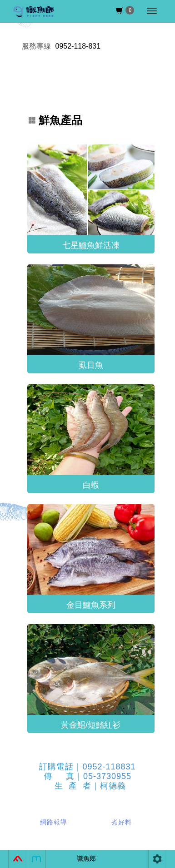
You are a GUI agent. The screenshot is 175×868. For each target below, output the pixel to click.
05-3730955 (107, 776)
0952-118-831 (78, 46)
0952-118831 (109, 767)
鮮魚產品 (56, 120)
